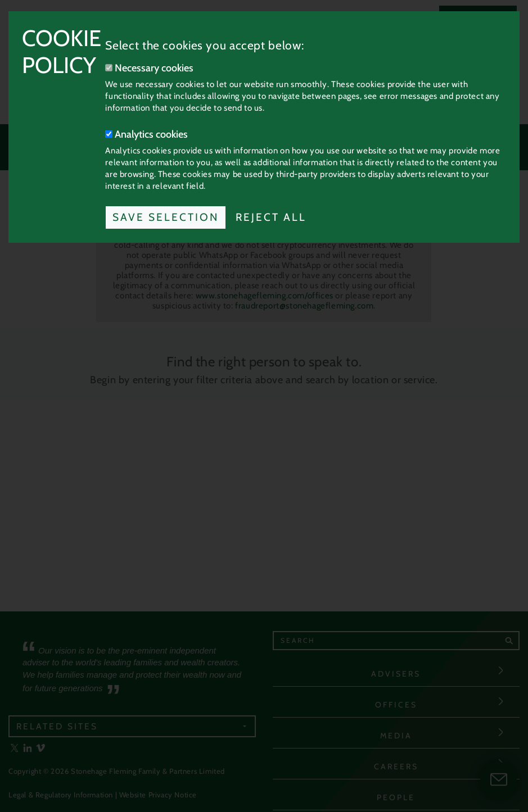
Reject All (271, 217)
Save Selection (166, 217)
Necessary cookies (149, 68)
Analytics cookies (146, 134)
